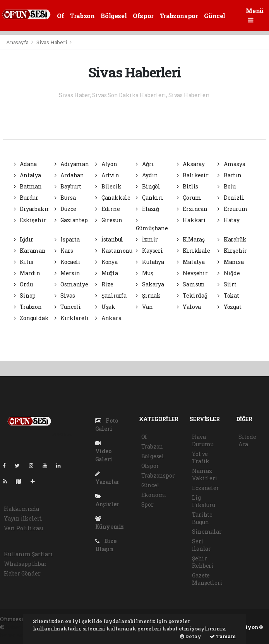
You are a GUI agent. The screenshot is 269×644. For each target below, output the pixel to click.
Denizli (231, 198)
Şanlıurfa (111, 295)
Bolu (227, 186)
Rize (104, 284)
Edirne (107, 209)
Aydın (147, 175)
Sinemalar (207, 532)
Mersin (67, 273)
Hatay (229, 220)
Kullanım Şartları (28, 554)
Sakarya (150, 284)
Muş (144, 273)
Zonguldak (31, 318)
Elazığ (147, 209)
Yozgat (229, 307)
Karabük (232, 239)
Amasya (231, 164)
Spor (147, 504)
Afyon (106, 164)
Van (144, 307)
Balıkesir (193, 175)
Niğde (229, 273)
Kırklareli (72, 318)
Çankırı (149, 198)
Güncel (215, 16)
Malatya (191, 262)
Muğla (107, 273)
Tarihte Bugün (202, 518)
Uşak (105, 307)
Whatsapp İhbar (25, 564)
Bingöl (148, 186)
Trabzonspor (179, 16)
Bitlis (188, 186)
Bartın (229, 175)
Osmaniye (71, 284)
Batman (28, 186)
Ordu (23, 284)
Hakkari (191, 220)
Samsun (191, 284)
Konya (106, 262)
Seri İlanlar (201, 545)
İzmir (147, 239)
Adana (26, 164)
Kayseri (149, 251)
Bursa (65, 198)
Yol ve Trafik (201, 457)
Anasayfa (18, 42)
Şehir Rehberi (203, 562)
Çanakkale (113, 198)
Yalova (189, 307)
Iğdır (24, 239)
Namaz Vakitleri (205, 474)
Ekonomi (154, 495)
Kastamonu (114, 251)
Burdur (26, 198)
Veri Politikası (24, 528)
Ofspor (143, 16)
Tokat (228, 295)
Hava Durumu (203, 440)
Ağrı (145, 164)
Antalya (27, 175)
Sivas (65, 295)
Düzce (65, 209)
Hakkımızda (21, 509)
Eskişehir (30, 220)
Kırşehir (232, 251)
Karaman (30, 251)
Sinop (25, 295)
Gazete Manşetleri (207, 579)
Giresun (109, 220)
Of (60, 16)
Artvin (107, 175)
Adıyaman (72, 164)
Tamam (223, 636)
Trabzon (82, 16)
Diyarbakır (32, 209)
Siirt (227, 284)
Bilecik (108, 186)
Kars (64, 251)
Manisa (230, 262)
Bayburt (68, 186)
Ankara (108, 318)
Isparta (67, 239)
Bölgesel (114, 16)
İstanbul (109, 239)
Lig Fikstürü (203, 501)
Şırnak (148, 295)
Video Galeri (104, 452)
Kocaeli (68, 262)
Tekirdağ (192, 295)
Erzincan (192, 209)
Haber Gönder (22, 573)
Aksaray (191, 164)
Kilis (24, 262)
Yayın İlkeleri (23, 518)
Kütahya (150, 262)
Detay (191, 636)
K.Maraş (191, 239)
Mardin (27, 273)
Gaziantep (71, 220)
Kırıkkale (194, 251)
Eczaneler (205, 488)
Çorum (189, 198)
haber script (16, 635)
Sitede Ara (247, 440)
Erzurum (232, 209)
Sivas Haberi (52, 42)
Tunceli (68, 307)
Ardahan (69, 175)
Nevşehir (192, 273)
